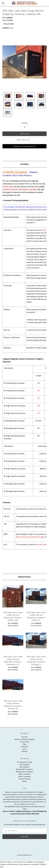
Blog (25, 744)
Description (25, 164)
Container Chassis (25, 779)
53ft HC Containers (25, 776)
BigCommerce (28, 855)
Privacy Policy (25, 742)
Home (25, 749)
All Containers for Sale (24, 762)
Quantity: (25, 123)
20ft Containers (24, 767)
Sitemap (24, 751)
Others (24, 781)
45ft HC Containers (25, 774)
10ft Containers (24, 765)
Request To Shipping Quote (24, 146)
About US (25, 737)
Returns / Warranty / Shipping (25, 739)
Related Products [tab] (24, 577)
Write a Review (9, 24)
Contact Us (25, 746)
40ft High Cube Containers (25, 772)
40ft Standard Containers (24, 769)
